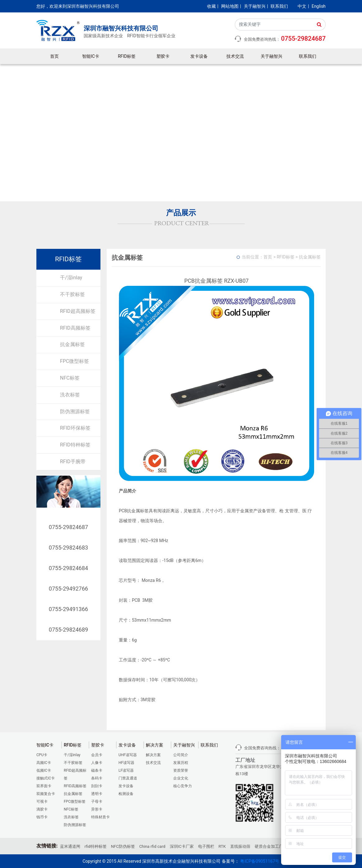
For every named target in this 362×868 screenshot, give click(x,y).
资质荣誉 (181, 770)
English (319, 6)
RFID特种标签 (75, 445)
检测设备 (126, 794)
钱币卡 (42, 817)
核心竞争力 (183, 786)
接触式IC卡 (46, 778)
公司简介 (181, 755)
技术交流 (235, 56)
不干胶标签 (72, 294)
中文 (302, 6)
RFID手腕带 (73, 461)
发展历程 (181, 763)
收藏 (211, 6)
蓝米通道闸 (70, 846)
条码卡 (97, 778)
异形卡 (97, 809)
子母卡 (97, 802)
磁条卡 (97, 770)
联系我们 (279, 6)
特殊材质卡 (100, 817)
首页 (54, 56)
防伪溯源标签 (75, 411)
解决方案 (153, 755)
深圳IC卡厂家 (182, 846)
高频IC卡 (44, 763)
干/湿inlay (71, 278)
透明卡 (97, 794)
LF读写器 (126, 770)
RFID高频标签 (75, 328)
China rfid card (152, 846)
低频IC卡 (44, 770)
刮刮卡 (97, 786)
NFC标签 (70, 378)
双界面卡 (44, 786)
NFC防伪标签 (123, 846)
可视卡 (42, 802)
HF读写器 (126, 763)
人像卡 (97, 763)
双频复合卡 (46, 794)
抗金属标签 (72, 344)
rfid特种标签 (96, 846)
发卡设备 (199, 56)
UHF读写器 (128, 755)
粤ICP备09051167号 (260, 861)
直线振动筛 (240, 846)
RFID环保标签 (75, 428)
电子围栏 (206, 846)
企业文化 (181, 778)
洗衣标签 (70, 395)
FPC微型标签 (74, 361)
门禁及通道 (128, 778)
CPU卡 (42, 755)
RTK (222, 846)
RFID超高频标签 (78, 311)
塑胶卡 (163, 56)
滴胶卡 (42, 809)
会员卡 (97, 755)
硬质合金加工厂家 (271, 846)
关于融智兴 (255, 6)
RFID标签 (127, 56)
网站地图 (230, 6)
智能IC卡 (91, 56)
